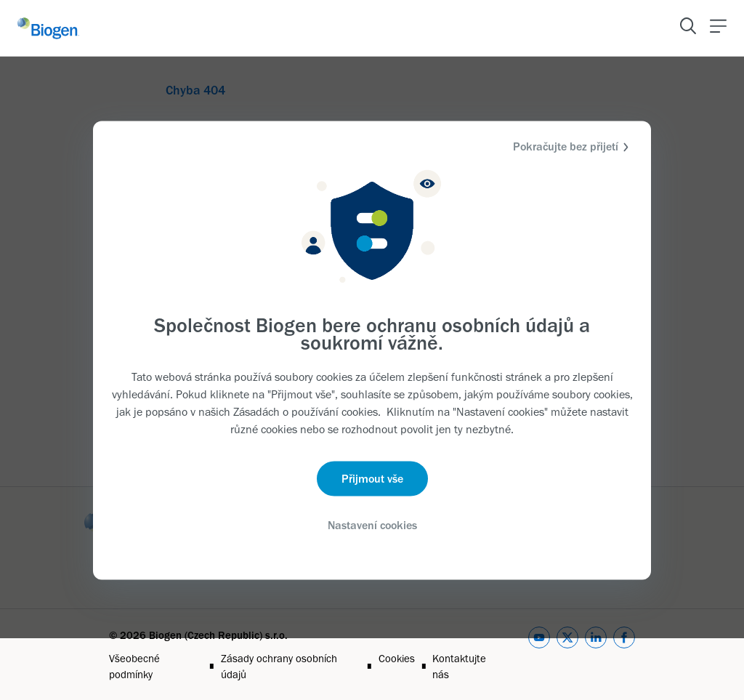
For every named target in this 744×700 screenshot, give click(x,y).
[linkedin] (596, 655)
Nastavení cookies (372, 525)
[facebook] (624, 655)
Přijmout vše (372, 479)
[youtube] (539, 655)
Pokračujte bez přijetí (573, 146)
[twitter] (567, 655)
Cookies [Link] (397, 659)
